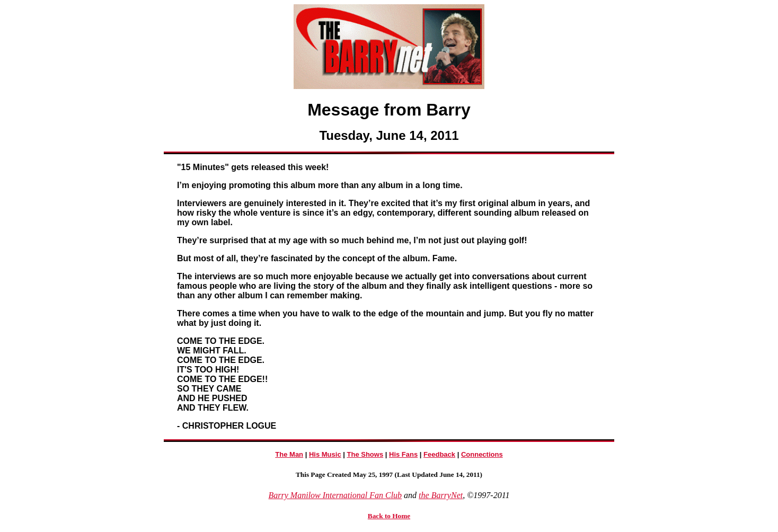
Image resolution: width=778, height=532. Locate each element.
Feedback (439, 454)
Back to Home (389, 516)
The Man (289, 454)
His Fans (403, 454)
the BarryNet (441, 495)
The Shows (365, 454)
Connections (482, 454)
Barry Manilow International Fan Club (335, 495)
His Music (325, 454)
